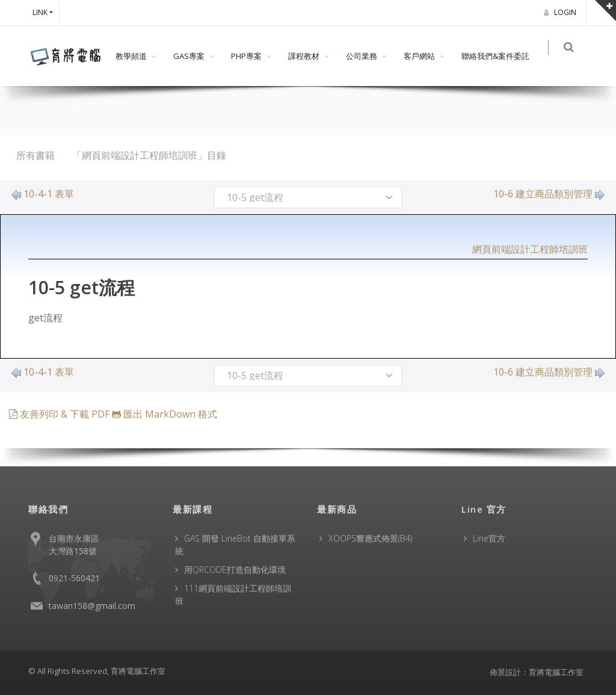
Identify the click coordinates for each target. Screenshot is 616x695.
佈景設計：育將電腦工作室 (537, 672)
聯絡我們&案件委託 (495, 56)
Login (562, 12)
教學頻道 (131, 56)
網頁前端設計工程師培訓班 (530, 249)
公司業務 (362, 56)
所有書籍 (35, 155)
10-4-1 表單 (43, 194)
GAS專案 (189, 56)
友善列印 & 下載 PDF (60, 414)
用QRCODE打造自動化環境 (235, 570)
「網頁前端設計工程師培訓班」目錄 (149, 155)
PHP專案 (246, 56)
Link (40, 12)
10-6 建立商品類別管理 (549, 194)
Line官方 (489, 538)
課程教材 (304, 56)
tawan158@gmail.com (92, 606)
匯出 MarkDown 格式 (165, 414)
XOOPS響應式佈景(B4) (370, 538)
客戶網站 (419, 56)
